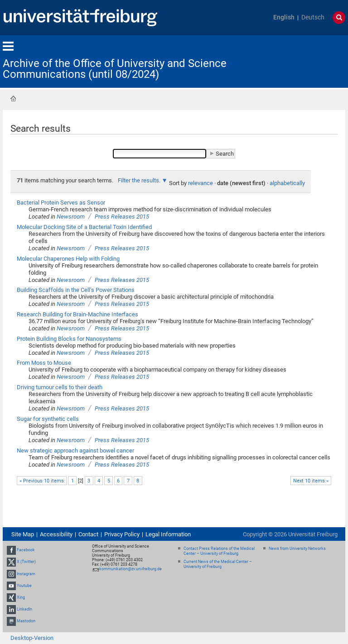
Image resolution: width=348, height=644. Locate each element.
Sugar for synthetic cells (48, 419)
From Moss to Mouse (44, 363)
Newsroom (71, 217)
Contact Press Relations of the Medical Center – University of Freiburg (219, 551)
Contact (88, 534)
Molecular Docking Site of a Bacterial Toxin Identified (84, 227)
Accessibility (56, 534)
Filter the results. (140, 180)
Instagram (26, 574)
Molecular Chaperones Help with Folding (68, 259)
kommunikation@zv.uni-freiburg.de (130, 569)
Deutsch (313, 17)
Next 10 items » (311, 481)
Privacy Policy (122, 534)
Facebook (26, 550)
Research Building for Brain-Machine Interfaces (77, 314)
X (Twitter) (26, 562)
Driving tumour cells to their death (60, 387)
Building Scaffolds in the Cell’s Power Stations (76, 290)
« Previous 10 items (42, 481)
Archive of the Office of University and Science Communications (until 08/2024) (115, 69)
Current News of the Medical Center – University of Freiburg (218, 564)
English (284, 17)
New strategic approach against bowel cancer (75, 451)
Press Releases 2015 (122, 217)
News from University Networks (297, 549)
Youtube (24, 586)
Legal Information (168, 534)
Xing (21, 597)
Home (13, 99)
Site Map (23, 534)
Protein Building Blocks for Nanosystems (69, 339)
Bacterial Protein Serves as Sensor (61, 203)
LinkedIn (24, 609)
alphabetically (287, 183)
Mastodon (26, 621)
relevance (201, 183)
